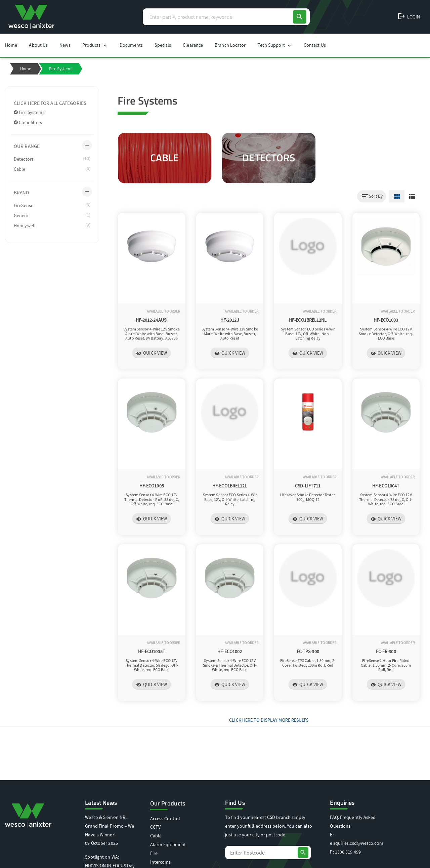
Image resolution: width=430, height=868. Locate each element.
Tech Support (275, 45)
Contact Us (315, 45)
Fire (154, 853)
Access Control (165, 819)
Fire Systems (29, 112)
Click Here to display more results (269, 720)
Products (95, 45)
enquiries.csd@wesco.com (356, 843)
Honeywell (52, 225)
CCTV (155, 827)
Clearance (193, 45)
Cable (52, 169)
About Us (38, 45)
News (65, 45)
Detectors (52, 159)
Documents (131, 45)
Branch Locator (230, 45)
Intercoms (161, 862)
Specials (163, 45)
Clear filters (28, 122)
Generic (52, 215)
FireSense (52, 205)
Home (11, 45)
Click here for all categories (50, 103)
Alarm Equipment (168, 844)
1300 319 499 (348, 852)
